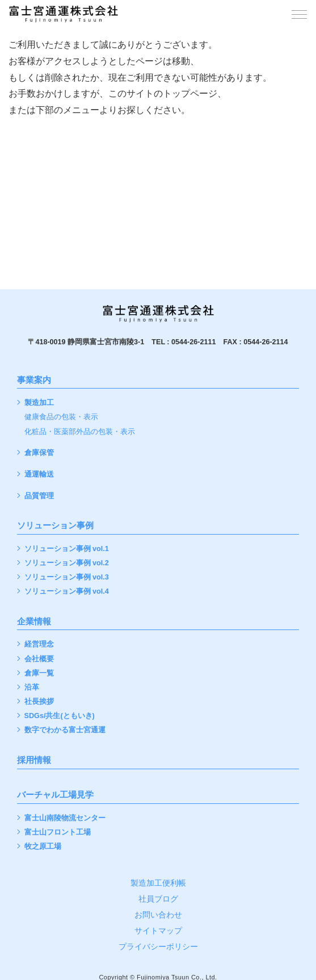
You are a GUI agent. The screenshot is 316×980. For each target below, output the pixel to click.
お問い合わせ (158, 915)
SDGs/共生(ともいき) (60, 716)
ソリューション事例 (55, 526)
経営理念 (39, 645)
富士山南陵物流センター (65, 818)
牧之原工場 (43, 847)
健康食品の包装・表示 (61, 417)
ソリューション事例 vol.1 (67, 549)
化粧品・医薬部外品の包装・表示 (80, 432)
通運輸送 (39, 475)
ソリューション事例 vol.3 (67, 577)
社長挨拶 (39, 702)
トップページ (190, 93)
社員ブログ (158, 899)
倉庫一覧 (39, 674)
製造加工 (39, 403)
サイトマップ (158, 931)
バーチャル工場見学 (55, 795)
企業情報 (34, 622)
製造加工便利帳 (158, 883)
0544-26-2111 (193, 342)
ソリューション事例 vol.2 (67, 563)
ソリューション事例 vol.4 (67, 592)
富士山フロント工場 (58, 833)
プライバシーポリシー (158, 946)
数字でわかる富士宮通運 (65, 730)
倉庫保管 (39, 453)
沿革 (32, 688)
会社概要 (39, 659)
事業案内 (34, 380)
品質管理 (39, 496)
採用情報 (34, 760)
